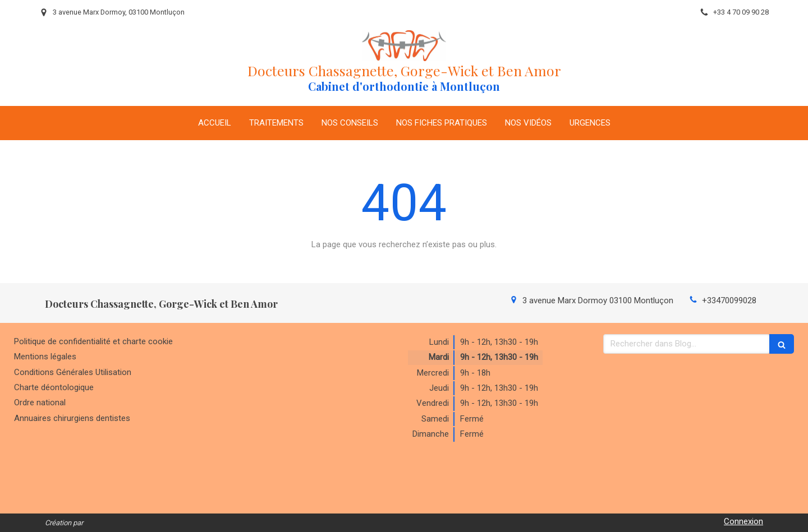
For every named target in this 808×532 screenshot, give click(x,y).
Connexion (743, 521)
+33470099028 (729, 300)
